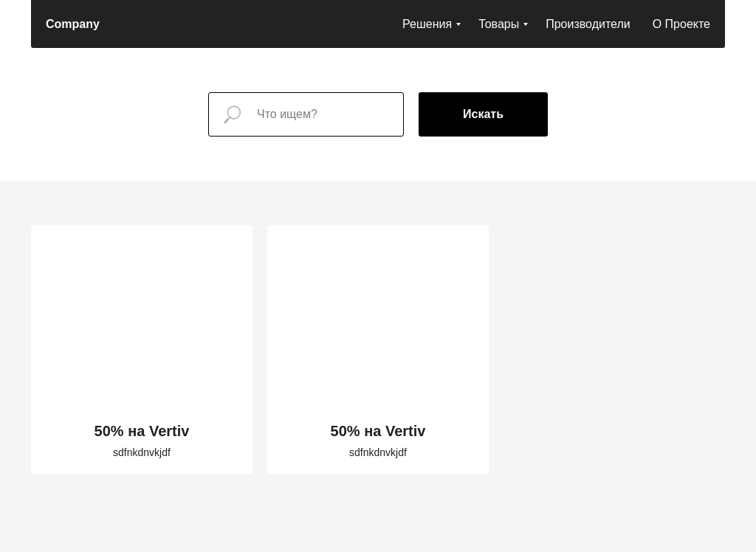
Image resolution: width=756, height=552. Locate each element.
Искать (483, 114)
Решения (427, 24)
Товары (499, 24)
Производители (588, 24)
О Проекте (681, 24)
